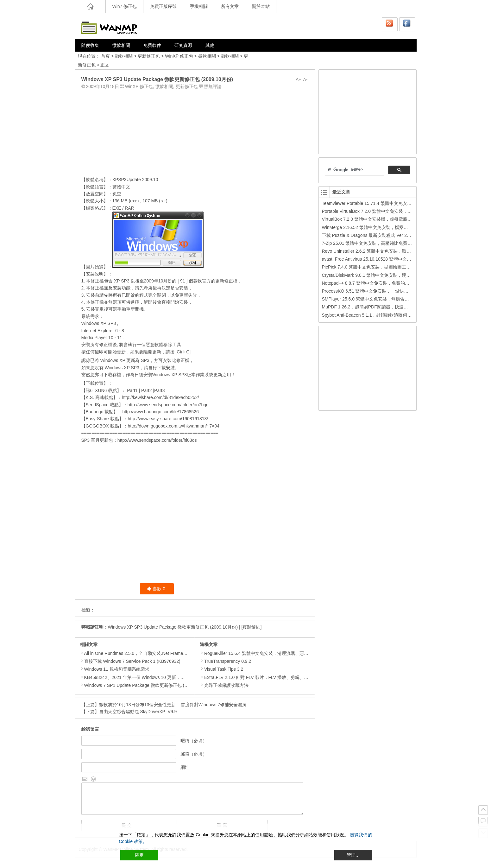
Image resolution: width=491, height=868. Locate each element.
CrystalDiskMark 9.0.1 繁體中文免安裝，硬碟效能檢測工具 (380, 275)
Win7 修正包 (125, 6)
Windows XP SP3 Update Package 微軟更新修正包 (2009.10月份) (173, 627)
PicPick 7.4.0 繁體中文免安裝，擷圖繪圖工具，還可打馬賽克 (382, 267)
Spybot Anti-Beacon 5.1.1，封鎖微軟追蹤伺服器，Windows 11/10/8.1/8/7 (394, 315)
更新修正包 (149, 56)
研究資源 (183, 45)
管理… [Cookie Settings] (353, 855)
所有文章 (230, 6)
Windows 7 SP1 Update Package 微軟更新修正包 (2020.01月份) (148, 685)
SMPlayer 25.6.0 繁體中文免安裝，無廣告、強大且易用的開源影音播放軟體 (397, 299)
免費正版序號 (163, 6)
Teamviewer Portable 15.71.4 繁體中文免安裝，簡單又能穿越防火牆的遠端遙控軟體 (404, 203)
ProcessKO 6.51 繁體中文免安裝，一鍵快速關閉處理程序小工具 (385, 291)
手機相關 (199, 6)
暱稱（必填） (194, 741)
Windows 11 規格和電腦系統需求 (117, 669)
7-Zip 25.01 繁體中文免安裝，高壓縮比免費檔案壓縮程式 (378, 243)
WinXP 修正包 (179, 56)
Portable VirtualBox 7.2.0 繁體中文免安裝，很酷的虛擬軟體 (380, 211)
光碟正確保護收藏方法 (224, 685)
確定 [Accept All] (139, 855)
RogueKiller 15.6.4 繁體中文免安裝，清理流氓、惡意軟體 (258, 653)
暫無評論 (213, 86)
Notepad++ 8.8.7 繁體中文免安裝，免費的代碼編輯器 (375, 283)
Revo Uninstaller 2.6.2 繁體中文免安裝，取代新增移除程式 (380, 251)
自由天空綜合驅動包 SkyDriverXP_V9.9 (138, 712)
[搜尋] (354, 170)
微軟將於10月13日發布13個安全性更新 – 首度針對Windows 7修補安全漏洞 (173, 705)
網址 (185, 767)
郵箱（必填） (194, 754)
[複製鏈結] (252, 627)
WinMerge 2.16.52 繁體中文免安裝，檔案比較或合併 (374, 227)
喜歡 (156, 589)
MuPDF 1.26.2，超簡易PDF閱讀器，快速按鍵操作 (372, 307)
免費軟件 (152, 45)
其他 (210, 45)
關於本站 (261, 6)
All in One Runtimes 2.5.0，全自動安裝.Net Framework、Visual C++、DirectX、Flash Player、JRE (182, 653)
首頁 (105, 56)
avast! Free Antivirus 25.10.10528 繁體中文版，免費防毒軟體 (382, 259)
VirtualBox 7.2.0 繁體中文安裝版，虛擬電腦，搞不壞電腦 (378, 219)
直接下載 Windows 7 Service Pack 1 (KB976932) (132, 661)
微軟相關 (121, 45)
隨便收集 (90, 45)
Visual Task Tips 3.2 (221, 669)
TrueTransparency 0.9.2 (225, 661)
